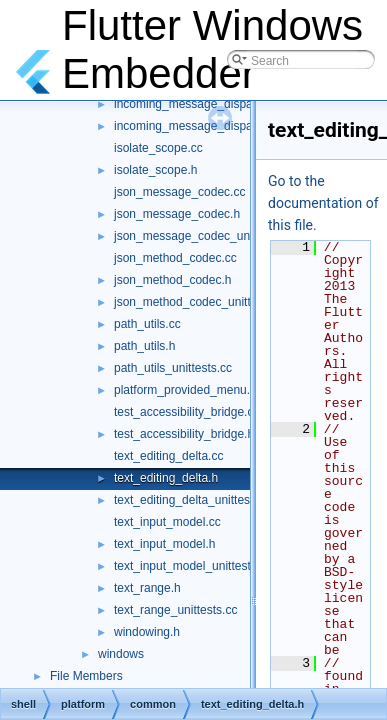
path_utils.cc (147, 324)
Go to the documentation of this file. (323, 203)
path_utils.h (144, 346)
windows (121, 654)
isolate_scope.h (155, 170)
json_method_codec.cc (175, 258)
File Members (86, 676)
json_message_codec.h (177, 214)
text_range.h (147, 588)
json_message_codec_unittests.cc (205, 236)
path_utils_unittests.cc (173, 368)
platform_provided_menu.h (185, 390)
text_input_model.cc (167, 522)
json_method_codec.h (172, 280)
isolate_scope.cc (158, 148)
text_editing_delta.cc (168, 456)
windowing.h (147, 632)
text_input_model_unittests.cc (193, 566)
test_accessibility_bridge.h (184, 434)
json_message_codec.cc (179, 192)
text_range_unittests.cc (175, 610)
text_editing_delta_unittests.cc (194, 500)
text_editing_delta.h (166, 478)
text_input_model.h (164, 544)
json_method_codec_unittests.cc (201, 302)
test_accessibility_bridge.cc (186, 412)
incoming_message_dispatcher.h (201, 104)
